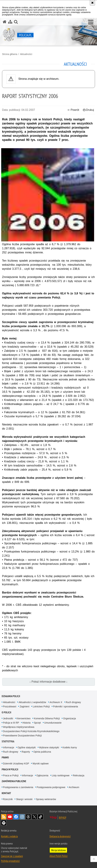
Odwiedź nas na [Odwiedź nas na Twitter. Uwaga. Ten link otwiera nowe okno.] (34, 817)
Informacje (9, 747)
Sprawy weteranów (46, 799)
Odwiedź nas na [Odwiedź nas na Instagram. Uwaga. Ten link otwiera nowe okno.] (22, 817)
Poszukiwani (10, 706)
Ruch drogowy (73, 702)
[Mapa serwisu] (10, 22)
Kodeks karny (70, 747)
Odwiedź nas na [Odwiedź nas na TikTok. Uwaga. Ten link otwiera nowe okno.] (41, 817)
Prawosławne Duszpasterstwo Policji (22, 736)
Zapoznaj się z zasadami (12, 856)
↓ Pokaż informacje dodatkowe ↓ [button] (48, 682)
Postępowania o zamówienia (18, 787)
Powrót (73, 110)
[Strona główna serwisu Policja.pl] (5, 22)
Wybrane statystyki (49, 747)
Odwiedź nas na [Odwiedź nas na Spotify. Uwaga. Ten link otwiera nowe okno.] (4, 823)
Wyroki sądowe (41, 764)
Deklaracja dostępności (60, 836)
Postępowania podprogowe (51, 787)
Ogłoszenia (42, 775)
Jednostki (8, 718)
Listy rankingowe (61, 775)
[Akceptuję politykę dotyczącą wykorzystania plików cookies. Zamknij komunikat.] (92, 3)
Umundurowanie (53, 723)
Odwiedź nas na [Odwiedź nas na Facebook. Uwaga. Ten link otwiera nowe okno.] (16, 817)
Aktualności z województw (32, 702)
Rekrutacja (79, 775)
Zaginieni (24, 706)
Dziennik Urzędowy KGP (16, 764)
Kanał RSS (4, 817)
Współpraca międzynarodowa (19, 727)
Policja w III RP (11, 723)
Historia (26, 723)
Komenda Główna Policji (47, 718)
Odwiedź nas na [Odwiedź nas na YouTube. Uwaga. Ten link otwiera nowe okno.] (10, 817)
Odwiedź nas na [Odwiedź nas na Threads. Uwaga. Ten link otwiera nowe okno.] (28, 817)
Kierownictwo (23, 718)
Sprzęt (37, 723)
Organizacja (70, 718)
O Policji (6, 712)
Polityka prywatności (10, 861)
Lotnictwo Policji (41, 706)
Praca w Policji (10, 769)
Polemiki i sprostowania (66, 706)
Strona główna (10, 54)
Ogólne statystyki (27, 747)
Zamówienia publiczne (14, 781)
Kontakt (6, 793)
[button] (91, 22)
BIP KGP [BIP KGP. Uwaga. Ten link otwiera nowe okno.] (63, 817)
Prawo (5, 757)
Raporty (26, 752)
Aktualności (26, 54)
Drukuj (88, 110)
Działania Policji (11, 696)
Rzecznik (8, 799)
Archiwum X (56, 702)
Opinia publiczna (42, 752)
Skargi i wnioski (24, 799)
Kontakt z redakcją (9, 836)
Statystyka (8, 741)
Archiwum (74, 787)
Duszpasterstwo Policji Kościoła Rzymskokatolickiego (31, 731)
